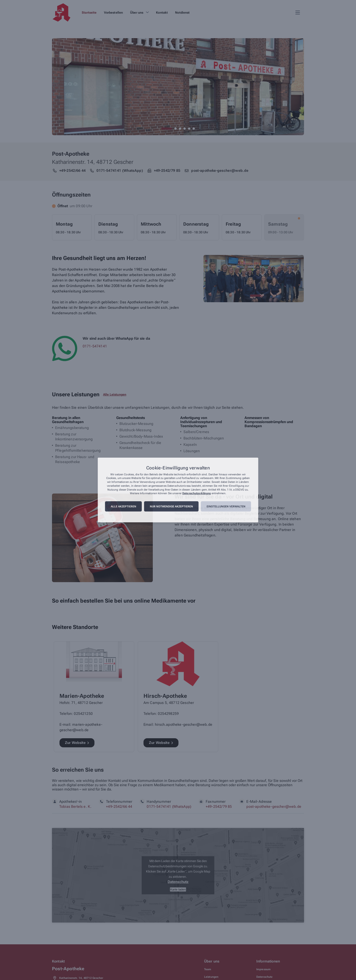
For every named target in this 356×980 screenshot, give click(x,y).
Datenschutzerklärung (197, 494)
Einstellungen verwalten (226, 506)
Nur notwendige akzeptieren (171, 506)
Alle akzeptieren (124, 506)
